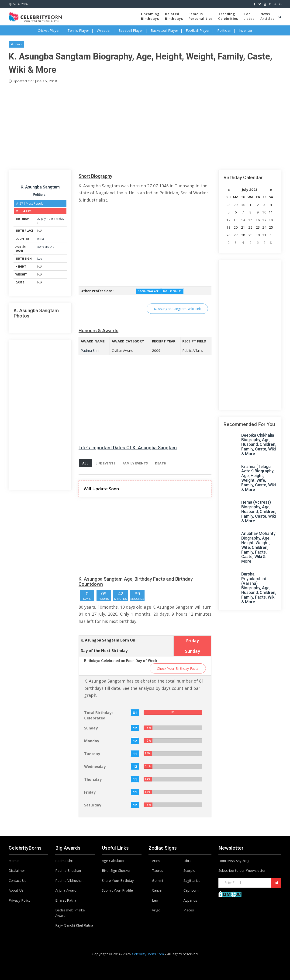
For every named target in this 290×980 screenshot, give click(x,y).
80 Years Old (46, 247)
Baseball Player (131, 30)
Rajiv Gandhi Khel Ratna (74, 925)
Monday (92, 741)
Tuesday (92, 754)
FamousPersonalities (201, 16)
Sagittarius (192, 880)
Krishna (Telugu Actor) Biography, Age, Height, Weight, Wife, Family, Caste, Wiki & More (259, 478)
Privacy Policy (20, 900)
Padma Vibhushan (69, 880)
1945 (50, 219)
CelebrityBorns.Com (148, 954)
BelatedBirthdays (174, 16)
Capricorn (191, 890)
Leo (40, 259)
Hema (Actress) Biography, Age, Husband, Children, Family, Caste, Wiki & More (259, 511)
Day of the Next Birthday (104, 651)
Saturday (93, 805)
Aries (156, 861)
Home (14, 861)
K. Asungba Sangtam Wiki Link (177, 309)
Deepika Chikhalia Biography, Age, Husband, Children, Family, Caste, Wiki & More (259, 444)
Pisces (189, 910)
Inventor (246, 30)
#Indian (16, 44)
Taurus (158, 871)
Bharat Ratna (66, 900)
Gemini (157, 880)
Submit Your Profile (117, 890)
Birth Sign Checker (116, 871)
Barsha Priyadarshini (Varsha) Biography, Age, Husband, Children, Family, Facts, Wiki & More (259, 588)
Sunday (91, 728)
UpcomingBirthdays (150, 16)
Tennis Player (78, 30)
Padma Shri (90, 350)
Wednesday (95, 767)
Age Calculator (113, 861)
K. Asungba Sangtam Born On (108, 640)
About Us (16, 890)
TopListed (249, 16)
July (43, 219)
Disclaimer (17, 871)
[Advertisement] (145, 126)
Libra (187, 861)
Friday (60, 219)
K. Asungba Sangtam (40, 187)
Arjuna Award (66, 890)
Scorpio (189, 871)
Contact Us (17, 880)
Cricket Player (49, 30)
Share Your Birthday (118, 880)
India (41, 239)
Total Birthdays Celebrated (99, 716)
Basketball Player (164, 30)
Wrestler (104, 30)
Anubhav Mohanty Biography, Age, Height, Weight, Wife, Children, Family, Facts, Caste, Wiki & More (258, 547)
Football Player (198, 30)
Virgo (156, 910)
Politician (224, 30)
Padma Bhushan (68, 871)
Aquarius (190, 900)
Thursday (93, 779)
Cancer (157, 890)
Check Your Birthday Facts (178, 668)
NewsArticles (267, 16)
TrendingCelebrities (228, 16)
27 (39, 219)
